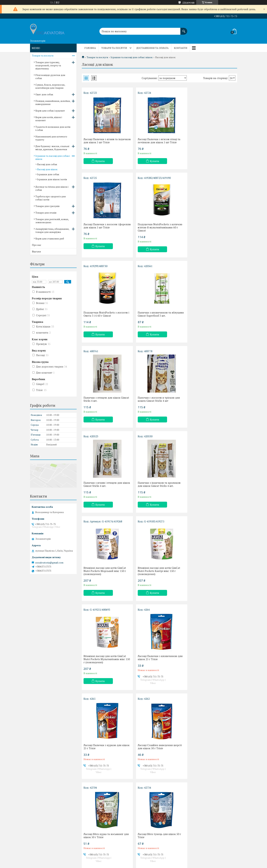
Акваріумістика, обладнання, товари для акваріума (52, 230)
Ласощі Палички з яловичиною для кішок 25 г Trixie (159, 487)
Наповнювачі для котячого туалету (51, 138)
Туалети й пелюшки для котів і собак (53, 128)
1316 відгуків (188, 2)
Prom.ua (150, 862)
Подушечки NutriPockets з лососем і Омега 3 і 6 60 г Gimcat (159, 226)
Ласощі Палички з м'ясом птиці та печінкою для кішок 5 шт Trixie (158, 141)
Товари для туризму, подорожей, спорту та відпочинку (48, 65)
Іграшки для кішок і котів (52, 179)
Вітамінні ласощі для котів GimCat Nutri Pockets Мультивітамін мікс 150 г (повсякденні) (105, 489)
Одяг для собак (44, 94)
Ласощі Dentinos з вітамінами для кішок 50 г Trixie (105, 754)
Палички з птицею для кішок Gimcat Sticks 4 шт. (106, 314)
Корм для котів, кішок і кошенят (49, 119)
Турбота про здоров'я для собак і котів (51, 198)
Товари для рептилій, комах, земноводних (52, 221)
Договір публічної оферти (48, 848)
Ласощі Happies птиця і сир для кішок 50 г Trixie (209, 665)
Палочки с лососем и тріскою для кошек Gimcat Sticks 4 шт (157, 314)
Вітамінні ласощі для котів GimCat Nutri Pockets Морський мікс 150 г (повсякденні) (158, 401)
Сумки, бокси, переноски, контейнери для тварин (50, 86)
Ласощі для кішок (47, 169)
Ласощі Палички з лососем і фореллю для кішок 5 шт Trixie (208, 141)
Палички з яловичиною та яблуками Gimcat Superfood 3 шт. (212, 226)
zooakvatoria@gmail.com (49, 563)
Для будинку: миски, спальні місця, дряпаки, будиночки (52, 148)
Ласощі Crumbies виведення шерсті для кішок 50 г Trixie (106, 576)
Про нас (37, 245)
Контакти (181, 48)
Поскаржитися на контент (127, 865)
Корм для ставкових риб (50, 238)
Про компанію (41, 843)
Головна (90, 48)
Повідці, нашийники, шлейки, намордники (53, 102)
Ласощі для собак (47, 164)
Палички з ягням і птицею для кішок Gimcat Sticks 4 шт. (208, 314)
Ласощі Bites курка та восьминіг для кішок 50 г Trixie (159, 576)
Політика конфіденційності (154, 865)
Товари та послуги (114, 48)
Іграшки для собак (48, 174)
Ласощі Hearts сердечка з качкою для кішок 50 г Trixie (104, 665)
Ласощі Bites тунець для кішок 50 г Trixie (211, 576)
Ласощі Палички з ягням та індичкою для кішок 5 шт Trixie (103, 141)
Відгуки (36, 251)
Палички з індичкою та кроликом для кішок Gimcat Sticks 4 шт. (105, 399)
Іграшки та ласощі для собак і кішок (132, 57)
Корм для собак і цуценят (50, 111)
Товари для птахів (46, 213)
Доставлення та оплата (152, 48)
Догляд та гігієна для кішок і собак (52, 188)
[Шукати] (184, 30)
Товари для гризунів (47, 206)
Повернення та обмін (45, 838)
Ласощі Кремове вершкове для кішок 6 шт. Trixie (156, 754)
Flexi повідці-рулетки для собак (50, 77)
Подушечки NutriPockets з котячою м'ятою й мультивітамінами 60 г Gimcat (106, 227)
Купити (100, 161)
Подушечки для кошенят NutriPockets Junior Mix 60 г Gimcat (211, 754)
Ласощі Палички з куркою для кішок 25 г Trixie (212, 487)
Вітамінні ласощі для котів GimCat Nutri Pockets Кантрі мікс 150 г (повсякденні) (210, 401)
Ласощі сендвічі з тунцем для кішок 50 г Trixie (159, 665)
